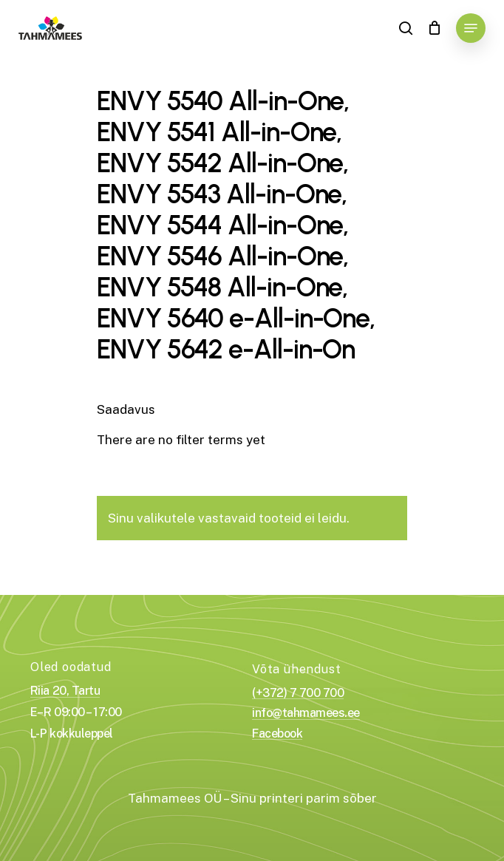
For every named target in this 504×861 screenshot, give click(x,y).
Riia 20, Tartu (65, 691)
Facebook (277, 734)
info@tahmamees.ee (306, 713)
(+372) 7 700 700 (298, 693)
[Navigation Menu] (471, 28)
